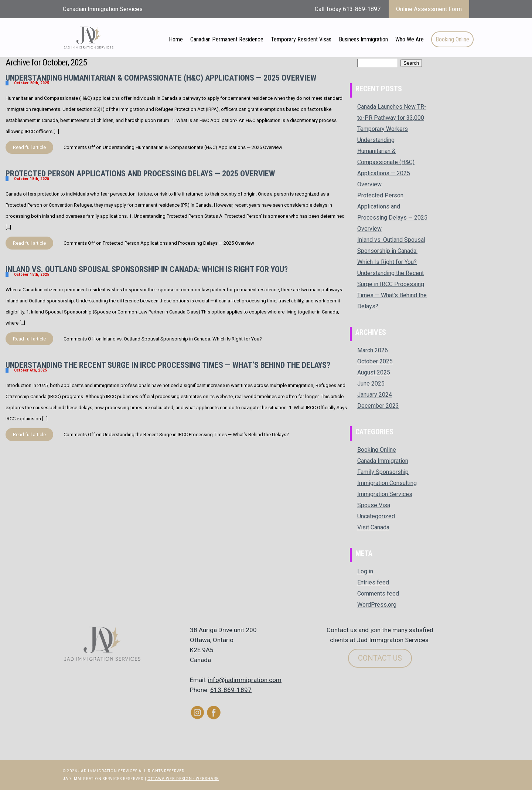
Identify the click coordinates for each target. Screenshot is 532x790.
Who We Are (410, 39)
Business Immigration (363, 39)
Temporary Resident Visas (301, 39)
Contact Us (380, 658)
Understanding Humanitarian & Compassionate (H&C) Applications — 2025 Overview (161, 78)
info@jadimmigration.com (245, 680)
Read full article (29, 147)
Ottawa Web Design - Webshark (183, 779)
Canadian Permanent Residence (227, 39)
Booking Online (452, 39)
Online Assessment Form (429, 9)
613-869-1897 (231, 690)
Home (176, 39)
